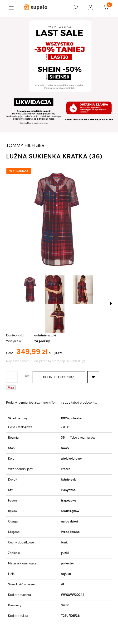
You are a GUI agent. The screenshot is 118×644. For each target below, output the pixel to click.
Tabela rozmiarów (83, 438)
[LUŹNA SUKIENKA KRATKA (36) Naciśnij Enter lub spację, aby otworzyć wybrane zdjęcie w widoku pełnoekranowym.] (59, 219)
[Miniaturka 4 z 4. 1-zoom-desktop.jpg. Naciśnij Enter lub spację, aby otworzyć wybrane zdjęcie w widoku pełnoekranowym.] (55, 318)
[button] (111, 304)
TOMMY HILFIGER (25, 145)
